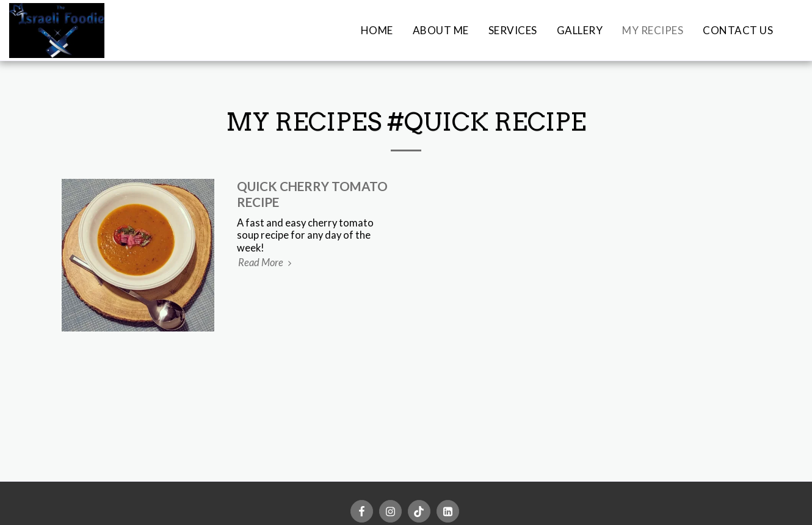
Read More (267, 262)
